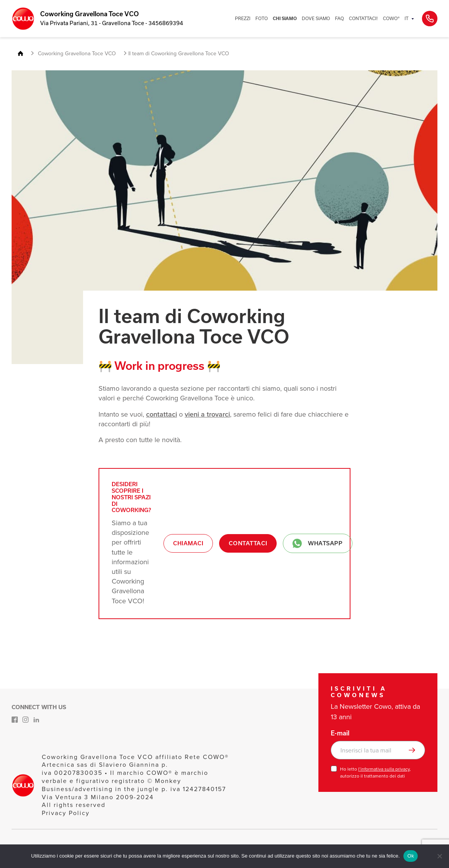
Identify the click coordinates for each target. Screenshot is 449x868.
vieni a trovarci (207, 414)
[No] (439, 856)
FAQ (339, 18)
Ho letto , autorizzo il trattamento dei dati (375, 773)
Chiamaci (188, 543)
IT (406, 18)
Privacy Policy (66, 813)
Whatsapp (317, 543)
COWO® (391, 18)
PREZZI (243, 18)
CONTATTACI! (363, 18)
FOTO (262, 18)
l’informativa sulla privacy (384, 769)
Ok (411, 856)
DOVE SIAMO (316, 18)
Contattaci (248, 543)
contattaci (162, 414)
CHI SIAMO (285, 19)
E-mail (340, 733)
